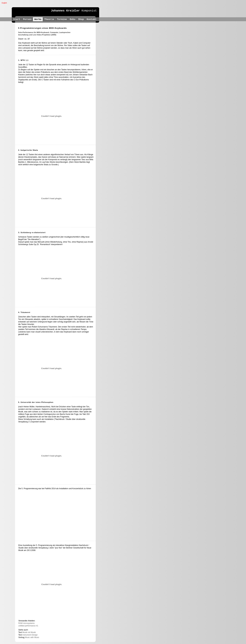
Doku (72, 19)
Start (17, 19)
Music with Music (32, 637)
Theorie (49, 19)
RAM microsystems (26, 623)
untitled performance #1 (28, 626)
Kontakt (92, 19)
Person (27, 19)
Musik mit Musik (29, 632)
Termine (62, 19)
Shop (81, 19)
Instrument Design (30, 635)
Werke (38, 19)
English (4, 3)
